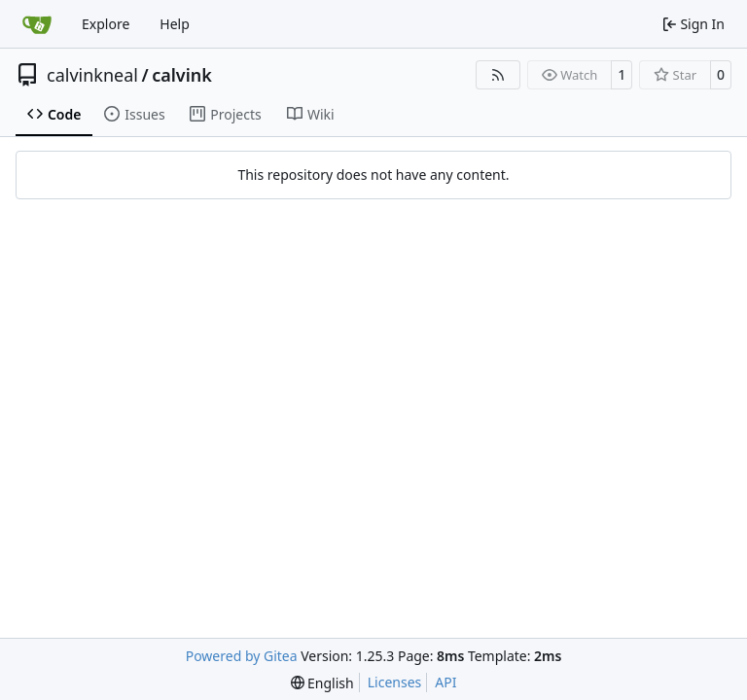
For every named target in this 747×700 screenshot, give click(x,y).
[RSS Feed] (498, 75)
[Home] (37, 24)
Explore (106, 24)
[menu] (322, 683)
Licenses (395, 682)
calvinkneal (92, 75)
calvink (182, 75)
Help (175, 24)
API (445, 682)
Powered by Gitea (242, 656)
